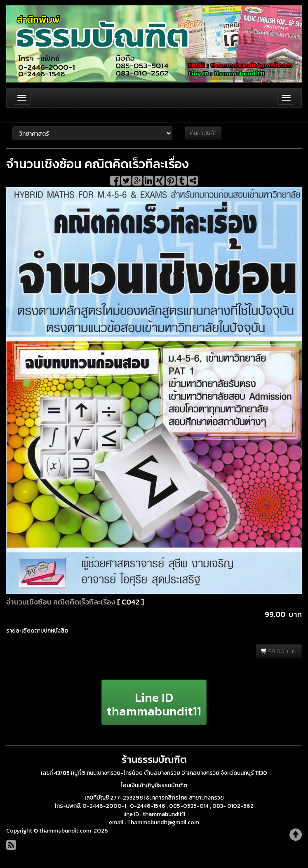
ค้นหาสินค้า (203, 133)
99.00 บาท (279, 651)
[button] (154, 702)
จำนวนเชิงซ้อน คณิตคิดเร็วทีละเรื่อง (61, 602)
